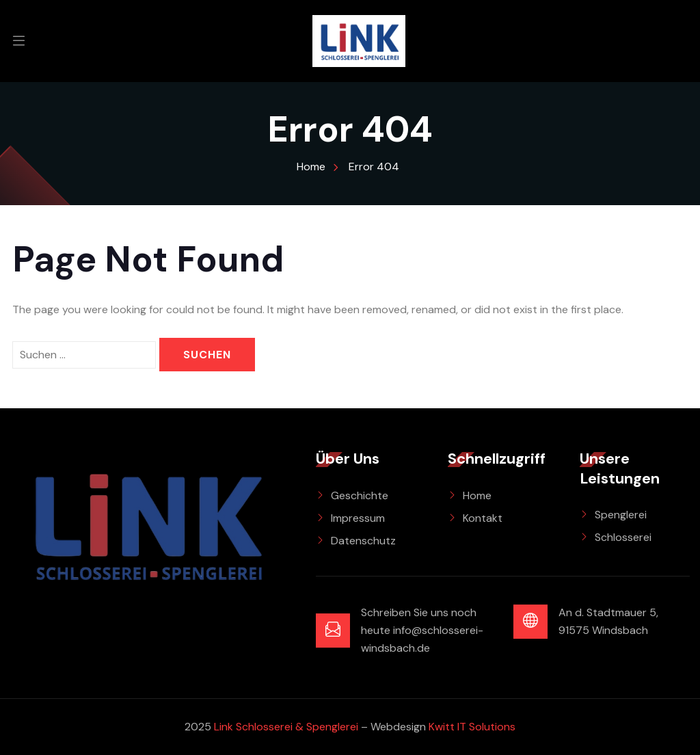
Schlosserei (623, 537)
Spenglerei (621, 515)
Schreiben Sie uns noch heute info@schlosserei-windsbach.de (422, 630)
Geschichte (360, 495)
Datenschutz (363, 541)
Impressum (358, 518)
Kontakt (483, 518)
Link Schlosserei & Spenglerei (286, 727)
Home (477, 495)
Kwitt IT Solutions (472, 727)
